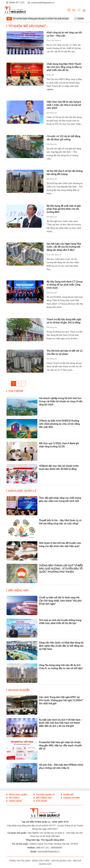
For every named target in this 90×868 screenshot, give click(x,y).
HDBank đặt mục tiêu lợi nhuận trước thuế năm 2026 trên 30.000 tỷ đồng (59, 468)
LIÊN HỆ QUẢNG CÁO (61, 861)
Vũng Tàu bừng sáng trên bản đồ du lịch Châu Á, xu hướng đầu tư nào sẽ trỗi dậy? (61, 667)
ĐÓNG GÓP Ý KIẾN (41, 861)
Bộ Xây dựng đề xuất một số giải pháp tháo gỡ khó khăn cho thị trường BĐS (64, 209)
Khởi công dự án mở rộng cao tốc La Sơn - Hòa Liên (64, 34)
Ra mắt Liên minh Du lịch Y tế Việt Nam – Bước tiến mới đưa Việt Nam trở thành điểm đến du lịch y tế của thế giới (61, 723)
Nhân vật (50, 75)
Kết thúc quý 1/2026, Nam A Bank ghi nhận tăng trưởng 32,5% (59, 445)
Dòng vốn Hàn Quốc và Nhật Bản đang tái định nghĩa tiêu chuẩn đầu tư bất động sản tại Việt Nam (61, 646)
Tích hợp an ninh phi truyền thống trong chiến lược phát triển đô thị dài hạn (60, 622)
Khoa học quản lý (22, 491)
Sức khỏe (41, 801)
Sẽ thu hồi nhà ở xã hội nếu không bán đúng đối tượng (65, 173)
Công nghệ (15, 801)
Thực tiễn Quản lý (54, 40)
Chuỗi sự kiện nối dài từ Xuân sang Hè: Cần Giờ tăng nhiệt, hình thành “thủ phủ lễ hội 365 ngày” (60, 601)
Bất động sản (52, 113)
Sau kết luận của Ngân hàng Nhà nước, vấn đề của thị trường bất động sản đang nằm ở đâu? (64, 247)
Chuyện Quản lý (45, 795)
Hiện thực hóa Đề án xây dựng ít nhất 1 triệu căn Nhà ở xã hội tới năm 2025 (64, 105)
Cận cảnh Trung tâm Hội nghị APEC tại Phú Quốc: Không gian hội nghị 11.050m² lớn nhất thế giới (61, 700)
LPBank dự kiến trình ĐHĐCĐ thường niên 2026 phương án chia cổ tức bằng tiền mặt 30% (59, 424)
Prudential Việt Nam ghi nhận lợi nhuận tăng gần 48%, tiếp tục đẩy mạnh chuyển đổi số (60, 746)
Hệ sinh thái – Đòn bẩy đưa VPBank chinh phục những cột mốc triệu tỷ (61, 766)
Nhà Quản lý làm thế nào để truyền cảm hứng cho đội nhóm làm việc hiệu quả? (60, 545)
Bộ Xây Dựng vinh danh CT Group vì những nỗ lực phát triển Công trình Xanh (65, 285)
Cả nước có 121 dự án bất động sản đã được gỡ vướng (63, 138)
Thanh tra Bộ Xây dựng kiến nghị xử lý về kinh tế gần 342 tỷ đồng (64, 321)
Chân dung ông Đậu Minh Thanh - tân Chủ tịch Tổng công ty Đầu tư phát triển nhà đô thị (65, 67)
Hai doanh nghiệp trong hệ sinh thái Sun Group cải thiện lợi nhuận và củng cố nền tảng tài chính (61, 401)
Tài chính (16, 391)
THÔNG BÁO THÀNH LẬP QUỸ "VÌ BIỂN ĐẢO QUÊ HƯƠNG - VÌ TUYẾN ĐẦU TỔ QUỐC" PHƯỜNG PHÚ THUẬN (61, 569)
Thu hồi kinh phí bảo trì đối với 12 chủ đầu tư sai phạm (65, 352)
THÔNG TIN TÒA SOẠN (20, 861)
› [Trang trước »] (23, 384)
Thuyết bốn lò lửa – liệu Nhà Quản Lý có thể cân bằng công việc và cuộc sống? (60, 522)
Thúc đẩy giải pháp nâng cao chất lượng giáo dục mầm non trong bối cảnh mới (60, 500)
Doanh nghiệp (19, 690)
